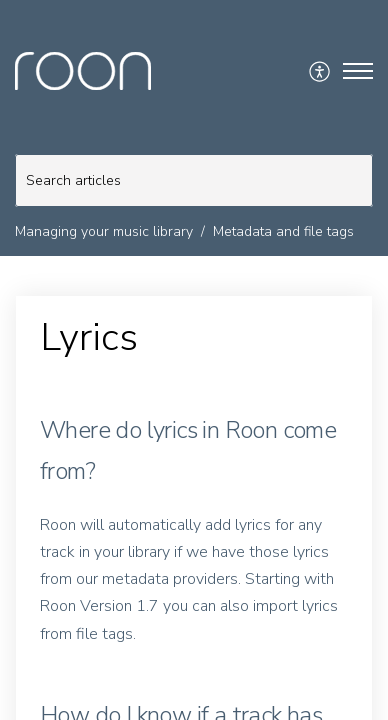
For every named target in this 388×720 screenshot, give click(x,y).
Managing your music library (104, 231)
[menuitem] (320, 71)
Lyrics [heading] (89, 338)
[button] (320, 71)
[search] (194, 180)
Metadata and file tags (283, 231)
